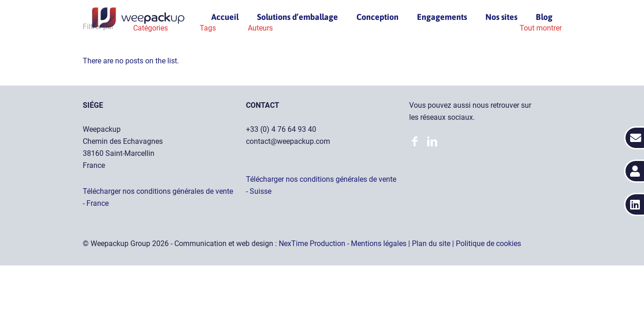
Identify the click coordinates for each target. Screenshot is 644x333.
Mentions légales (380, 244)
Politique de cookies (488, 244)
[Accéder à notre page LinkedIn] (417, 143)
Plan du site (432, 244)
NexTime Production (313, 244)
